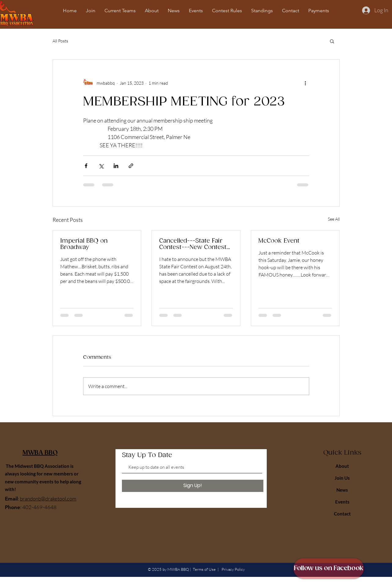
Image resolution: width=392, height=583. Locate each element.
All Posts (60, 41)
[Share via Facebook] (86, 166)
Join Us (342, 478)
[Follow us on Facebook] (329, 568)
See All (334, 219)
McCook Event (279, 241)
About (342, 466)
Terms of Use (204, 569)
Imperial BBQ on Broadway (84, 244)
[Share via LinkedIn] (116, 166)
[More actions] (306, 83)
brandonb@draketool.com (48, 499)
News (342, 490)
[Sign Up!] (193, 486)
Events (342, 502)
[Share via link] (131, 166)
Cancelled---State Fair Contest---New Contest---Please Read (196, 244)
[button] (332, 41)
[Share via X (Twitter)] (101, 166)
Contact (342, 514)
